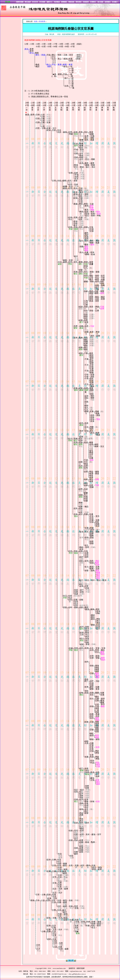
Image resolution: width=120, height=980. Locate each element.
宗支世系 (42, 21)
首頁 (36, 21)
